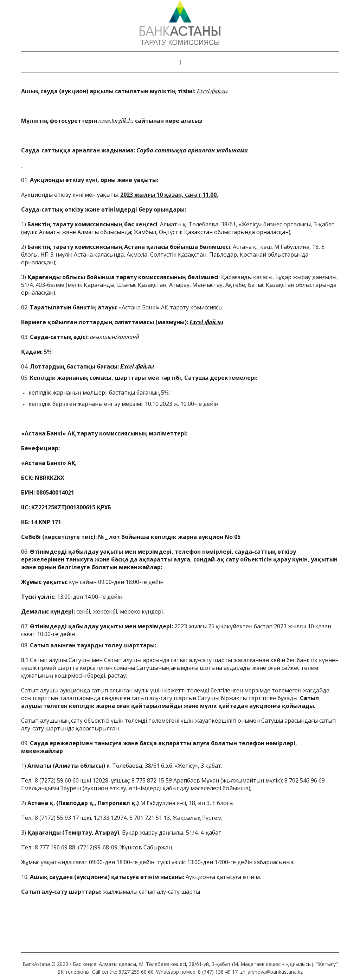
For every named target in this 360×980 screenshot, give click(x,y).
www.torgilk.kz (116, 121)
